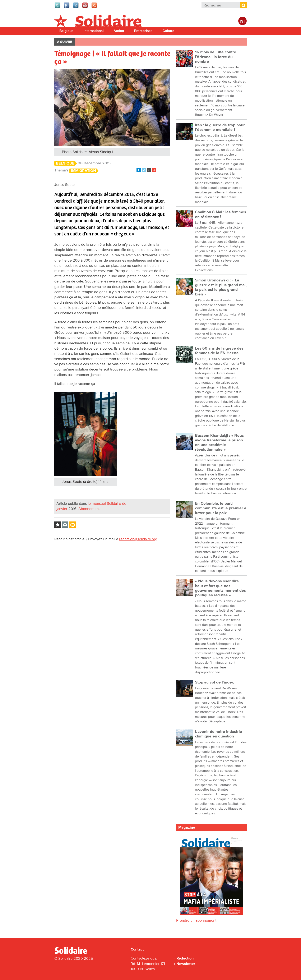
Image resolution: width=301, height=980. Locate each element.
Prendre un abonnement (196, 920)
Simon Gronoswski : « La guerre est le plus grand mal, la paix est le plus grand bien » (221, 287)
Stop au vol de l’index (214, 682)
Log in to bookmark (58, 525)
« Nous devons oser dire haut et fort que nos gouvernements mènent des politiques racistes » (220, 588)
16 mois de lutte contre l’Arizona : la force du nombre (216, 57)
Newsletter (186, 964)
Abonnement (89, 509)
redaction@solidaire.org (138, 539)
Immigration (84, 171)
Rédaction (185, 958)
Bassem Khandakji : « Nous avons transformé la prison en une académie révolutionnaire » (219, 443)
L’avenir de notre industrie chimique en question (219, 734)
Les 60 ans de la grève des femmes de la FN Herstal (219, 351)
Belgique (66, 31)
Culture (168, 31)
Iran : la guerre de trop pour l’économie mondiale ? (220, 127)
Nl (242, 21)
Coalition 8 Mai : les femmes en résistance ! (221, 214)
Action (119, 31)
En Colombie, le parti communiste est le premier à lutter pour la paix (221, 508)
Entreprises (143, 31)
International (94, 31)
